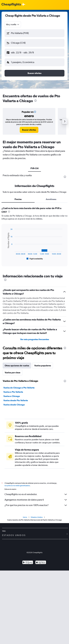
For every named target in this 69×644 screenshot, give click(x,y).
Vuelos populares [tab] (43, 366)
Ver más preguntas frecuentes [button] (35, 339)
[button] (34, 33)
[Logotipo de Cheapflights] (11, 5)
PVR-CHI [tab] (34, 168)
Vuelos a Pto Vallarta (13, 392)
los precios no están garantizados (17, 486)
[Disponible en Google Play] (28, 563)
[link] (29, 130)
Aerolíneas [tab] (51, 199)
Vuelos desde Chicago (14, 405)
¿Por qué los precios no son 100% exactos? (36, 505)
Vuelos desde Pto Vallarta (16, 400)
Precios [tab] (18, 199)
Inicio (25, 517)
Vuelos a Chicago (12, 396)
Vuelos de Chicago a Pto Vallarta (19, 388)
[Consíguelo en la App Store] (41, 563)
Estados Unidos (37, 517)
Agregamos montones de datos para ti (36, 500)
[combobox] (13, 24)
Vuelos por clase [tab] (13, 373)
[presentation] (35, 101)
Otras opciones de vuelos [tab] (17, 366)
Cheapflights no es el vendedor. (36, 494)
